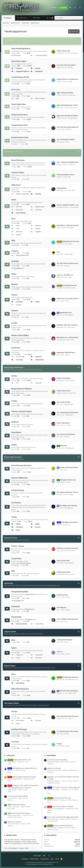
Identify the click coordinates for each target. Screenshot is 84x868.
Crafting (14, 401)
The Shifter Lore (65, 275)
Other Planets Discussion (20, 689)
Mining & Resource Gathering (21, 389)
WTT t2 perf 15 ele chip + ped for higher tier (63, 788)
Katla (69, 177)
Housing (17, 305)
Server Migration (62, 608)
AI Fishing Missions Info (67, 286)
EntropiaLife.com (30, 609)
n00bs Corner (16, 185)
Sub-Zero (68, 482)
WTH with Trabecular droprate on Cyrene (70, 691)
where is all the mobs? (63, 561)
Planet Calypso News (19, 104)
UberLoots (37, 357)
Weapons (37, 226)
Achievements (38, 360)
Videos (17, 658)
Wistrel (67, 142)
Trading (14, 517)
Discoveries (18, 360)
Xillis (73, 191)
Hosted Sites (9, 583)
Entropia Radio (16, 617)
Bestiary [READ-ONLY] (21, 256)
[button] (14, 18)
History (14, 274)
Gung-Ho (68, 654)
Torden (22, 840)
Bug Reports (38, 71)
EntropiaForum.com (54, 586)
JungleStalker (69, 415)
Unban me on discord (14, 822)
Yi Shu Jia (60, 652)
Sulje (66, 470)
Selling (17, 524)
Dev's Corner (16, 90)
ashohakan (74, 53)
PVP (16, 383)
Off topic (14, 712)
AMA (16, 99)
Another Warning (63, 402)
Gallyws (67, 746)
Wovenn (70, 244)
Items (13, 219)
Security (37, 68)
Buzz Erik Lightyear (25, 563)
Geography (15, 261)
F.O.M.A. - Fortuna (18, 546)
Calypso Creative (10, 632)
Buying (36, 524)
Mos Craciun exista (70, 551)
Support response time (63, 51)
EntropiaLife (16, 607)
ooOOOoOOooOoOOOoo (41, 56)
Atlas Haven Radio (20, 624)
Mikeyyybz (71, 228)
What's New (24, 18)
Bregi (72, 381)
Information (8, 40)
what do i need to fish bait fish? (60, 826)
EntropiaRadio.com (30, 620)
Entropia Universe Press (20, 125)
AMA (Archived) (39, 99)
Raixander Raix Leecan (72, 680)
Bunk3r (66, 642)
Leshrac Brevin (74, 207)
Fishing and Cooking (65, 93)
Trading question (62, 188)
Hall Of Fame (16, 348)
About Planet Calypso (19, 61)
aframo (73, 327)
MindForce (15, 422)
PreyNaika (68, 130)
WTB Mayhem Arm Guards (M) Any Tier (22, 768)
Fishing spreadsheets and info (66, 175)
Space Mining (19, 683)
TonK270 (77, 846)
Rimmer (30, 844)
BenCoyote (36, 844)
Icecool (72, 574)
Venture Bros (72, 95)
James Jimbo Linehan (71, 108)
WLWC (17, 724)
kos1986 (68, 597)
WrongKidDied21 (73, 118)
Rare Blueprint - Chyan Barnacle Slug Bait (69, 225)
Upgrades (37, 232)
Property (14, 295)
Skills (13, 241)
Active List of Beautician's (66, 434)
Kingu (6, 840)
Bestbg (17, 842)
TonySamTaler (68, 254)
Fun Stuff (37, 721)
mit (69, 525)
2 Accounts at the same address (66, 65)
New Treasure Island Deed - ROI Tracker (68, 492)
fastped (6, 844)
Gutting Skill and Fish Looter (68, 242)
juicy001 (67, 734)
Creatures (15, 251)
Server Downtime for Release (67, 116)
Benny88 (70, 67)
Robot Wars (18, 210)
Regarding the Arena (64, 313)
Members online (11, 835)
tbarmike (11, 840)
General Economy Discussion (21, 466)
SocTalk (14, 323)
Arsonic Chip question (63, 423)
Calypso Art (18, 655)
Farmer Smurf (72, 393)
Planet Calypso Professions (14, 368)
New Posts (6, 23)
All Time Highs (19, 357)
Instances (15, 311)
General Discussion (18, 160)
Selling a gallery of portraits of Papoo (22, 777)
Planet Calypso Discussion (14, 152)
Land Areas (18, 302)
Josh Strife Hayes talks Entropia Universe (69, 127)
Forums (9, 18)
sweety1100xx (72, 693)
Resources (18, 232)
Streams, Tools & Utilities (20, 336)
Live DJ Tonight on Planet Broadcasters (68, 619)
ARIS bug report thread (63, 572)
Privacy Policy (45, 859)
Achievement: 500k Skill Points (66, 353)
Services (37, 527)
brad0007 (67, 437)
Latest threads (51, 756)
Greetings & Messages (19, 729)
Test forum (15, 742)
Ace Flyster (68, 425)
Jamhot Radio (38, 624)
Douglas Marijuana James (19, 844)
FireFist (67, 301)
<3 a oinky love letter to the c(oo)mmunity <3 (70, 732)
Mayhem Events (39, 207)
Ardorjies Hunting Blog (63, 378)
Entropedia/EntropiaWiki (20, 592)
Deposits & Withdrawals (20, 478)
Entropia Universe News (20, 115)
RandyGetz (33, 840)
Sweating (37, 194)
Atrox (58, 252)
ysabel (67, 355)
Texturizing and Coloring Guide (67, 413)
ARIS (13, 571)
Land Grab (37, 210)
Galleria (14, 648)
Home (57, 859)
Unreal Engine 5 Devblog (66, 140)
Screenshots (38, 655)
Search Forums (15, 23)
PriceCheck (18, 527)
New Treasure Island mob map (67, 263)
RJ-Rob (73, 288)
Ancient (34, 842)
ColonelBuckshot (9, 842)
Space (14, 674)
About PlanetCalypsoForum (21, 49)
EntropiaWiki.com (30, 595)
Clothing (37, 229)
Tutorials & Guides (18, 173)
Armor (17, 226)
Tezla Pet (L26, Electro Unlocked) (60, 807)
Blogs (13, 640)
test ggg (59, 744)
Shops (17, 530)
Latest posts (11, 756)
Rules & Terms (34, 859)
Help (52, 859)
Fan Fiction (37, 658)
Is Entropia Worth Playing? (64, 640)
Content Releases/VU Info (20, 77)
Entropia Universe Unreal (20, 138)
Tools (17, 229)
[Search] (80, 8)
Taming (14, 445)
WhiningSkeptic (69, 315)
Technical (18, 68)
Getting (70, 82)
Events (14, 200)
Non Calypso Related (12, 703)
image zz (67, 266)
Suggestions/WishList (21, 71)
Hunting (14, 376)
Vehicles (17, 235)
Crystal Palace (16, 559)
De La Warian (23, 842)
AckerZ (70, 278)
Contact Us (25, 859)
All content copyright (39, 864)
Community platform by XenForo (42, 863)
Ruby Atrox (62, 446)
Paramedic (37, 383)
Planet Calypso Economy (13, 457)
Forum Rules (25, 23)
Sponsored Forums (11, 538)
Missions (14, 284)
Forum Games (19, 721)
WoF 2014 (18, 207)
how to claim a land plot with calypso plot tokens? (63, 817)
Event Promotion (20, 213)
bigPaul (71, 495)
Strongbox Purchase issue (66, 480)
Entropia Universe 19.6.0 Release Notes (68, 79)
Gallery (39, 18)
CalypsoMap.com (19, 268)
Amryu (72, 340)
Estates (36, 302)
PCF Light (37, 856)
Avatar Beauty (16, 432)
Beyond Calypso (10, 666)
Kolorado (16, 840)
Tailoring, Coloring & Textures (22, 412)
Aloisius (27, 840)
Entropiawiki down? (62, 595)
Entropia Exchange (18, 490)
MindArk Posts (35, 23)
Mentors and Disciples (21, 194)
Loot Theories (16, 503)
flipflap (30, 842)
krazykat (68, 610)
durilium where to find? (63, 391)
